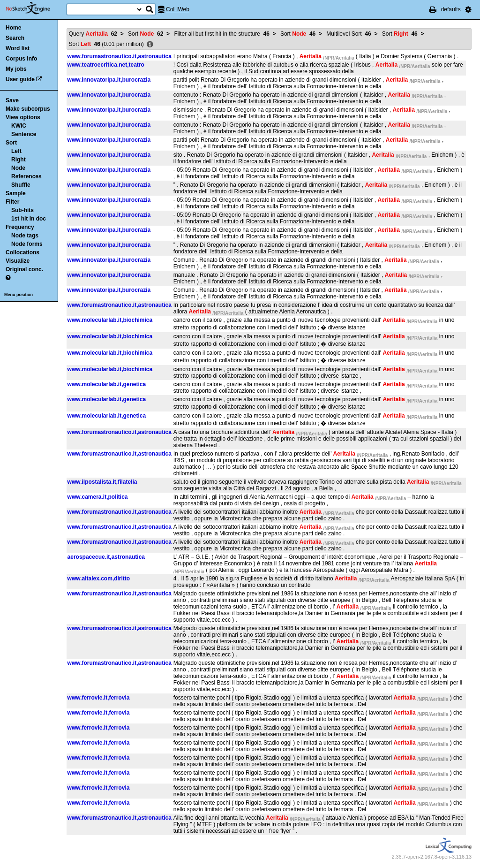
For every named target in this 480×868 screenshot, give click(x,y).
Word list (18, 48)
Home (13, 28)
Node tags (25, 236)
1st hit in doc (29, 219)
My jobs (16, 69)
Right (19, 160)
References (26, 176)
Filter (12, 202)
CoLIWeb (178, 9)
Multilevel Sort (349, 34)
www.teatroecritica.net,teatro (106, 65)
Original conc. (24, 269)
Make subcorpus (28, 109)
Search (15, 38)
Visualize (18, 261)
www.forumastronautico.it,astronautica (120, 56)
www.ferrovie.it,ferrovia (99, 698)
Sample (16, 193)
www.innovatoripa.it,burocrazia (109, 80)
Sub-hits (22, 210)
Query (93, 34)
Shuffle (21, 185)
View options (23, 117)
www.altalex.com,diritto (99, 579)
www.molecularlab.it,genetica (107, 384)
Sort (11, 143)
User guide (20, 79)
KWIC (19, 126)
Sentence (24, 134)
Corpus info (21, 59)
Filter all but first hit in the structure (221, 34)
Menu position (19, 295)
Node (18, 168)
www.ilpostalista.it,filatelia (102, 482)
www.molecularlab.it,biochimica (110, 320)
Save (12, 100)
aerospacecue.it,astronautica (106, 557)
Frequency (20, 227)
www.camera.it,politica (98, 497)
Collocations (22, 252)
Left (16, 151)
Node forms (27, 244)
